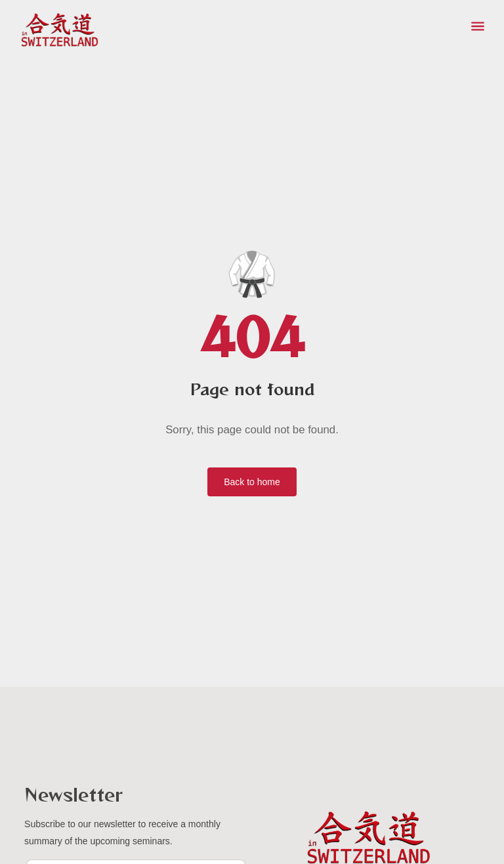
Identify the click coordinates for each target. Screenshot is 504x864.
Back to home (252, 482)
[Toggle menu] (478, 26)
